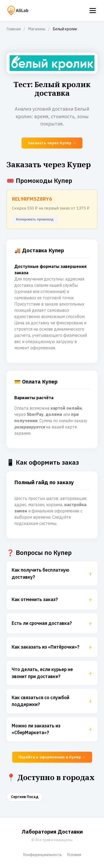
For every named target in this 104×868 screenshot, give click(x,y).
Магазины (37, 29)
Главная (14, 29)
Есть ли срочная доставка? (52, 623)
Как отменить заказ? (52, 600)
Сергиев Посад (25, 797)
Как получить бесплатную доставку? (52, 573)
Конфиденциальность (42, 855)
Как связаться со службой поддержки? (52, 701)
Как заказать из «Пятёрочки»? (52, 647)
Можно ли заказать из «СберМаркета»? (52, 729)
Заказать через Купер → (52, 143)
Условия (74, 855)
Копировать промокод (35, 219)
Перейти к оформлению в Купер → (52, 757)
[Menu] (93, 11)
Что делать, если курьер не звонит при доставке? (52, 673)
